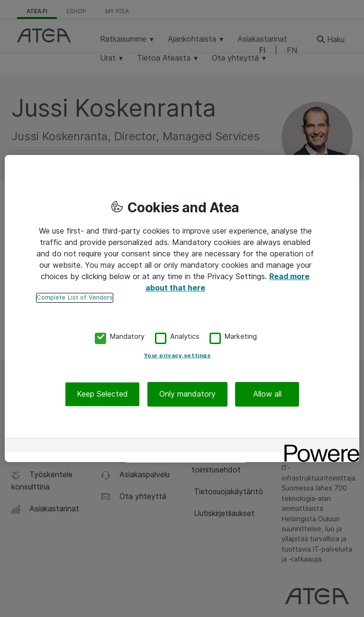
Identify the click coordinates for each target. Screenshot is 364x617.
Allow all (267, 394)
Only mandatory (187, 394)
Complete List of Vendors (75, 297)
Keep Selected (102, 394)
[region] (182, 308)
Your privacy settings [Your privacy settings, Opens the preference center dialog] (177, 356)
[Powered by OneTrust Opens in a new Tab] (318, 447)
